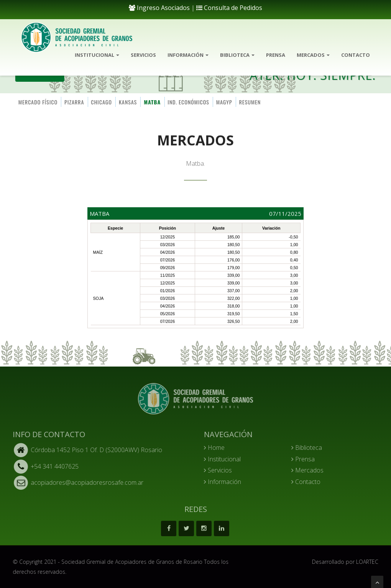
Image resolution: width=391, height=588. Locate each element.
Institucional (97, 55)
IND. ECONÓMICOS (188, 102)
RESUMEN (249, 102)
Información (188, 55)
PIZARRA (74, 102)
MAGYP (223, 102)
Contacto (356, 55)
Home (217, 448)
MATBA (152, 102)
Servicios (143, 55)
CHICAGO (101, 102)
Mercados (313, 55)
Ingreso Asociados (159, 8)
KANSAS (127, 102)
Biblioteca (237, 55)
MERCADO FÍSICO (37, 102)
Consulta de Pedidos (229, 8)
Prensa (276, 55)
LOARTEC (370, 562)
